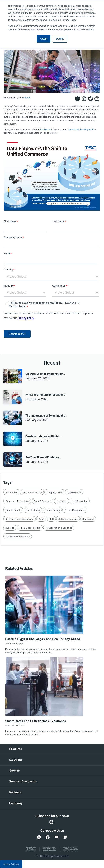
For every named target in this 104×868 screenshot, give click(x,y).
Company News (54, 492)
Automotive (11, 492)
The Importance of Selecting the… (46, 415)
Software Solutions (68, 519)
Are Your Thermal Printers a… (43, 457)
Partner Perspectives (75, 510)
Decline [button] (60, 39)
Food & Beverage (43, 501)
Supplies (10, 528)
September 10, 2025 (14, 643)
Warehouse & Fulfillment (18, 536)
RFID (51, 519)
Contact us (46, 129)
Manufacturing (33, 510)
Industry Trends (13, 510)
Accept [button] (44, 39)
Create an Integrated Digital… (43, 436)
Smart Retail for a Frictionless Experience (36, 721)
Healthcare (61, 501)
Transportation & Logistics (59, 528)
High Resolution (80, 501)
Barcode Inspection (32, 492)
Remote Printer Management (19, 519)
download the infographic (81, 129)
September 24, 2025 (15, 725)
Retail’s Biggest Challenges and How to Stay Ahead (43, 639)
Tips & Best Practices (30, 528)
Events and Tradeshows (17, 501)
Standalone (88, 519)
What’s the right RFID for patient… (46, 395)
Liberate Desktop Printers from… (46, 374)
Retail (27, 98)
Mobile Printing (52, 510)
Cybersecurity (74, 492)
